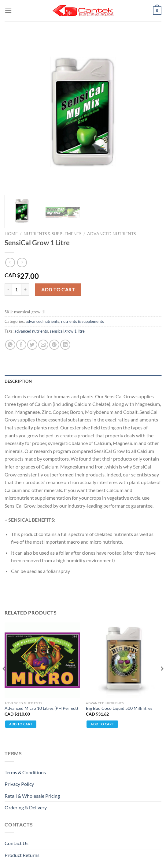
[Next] (162, 681)
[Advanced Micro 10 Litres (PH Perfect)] (42, 660)
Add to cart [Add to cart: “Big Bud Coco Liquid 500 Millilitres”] (102, 724)
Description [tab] (18, 381)
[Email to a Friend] (43, 345)
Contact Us (17, 843)
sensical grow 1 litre (67, 331)
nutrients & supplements (52, 234)
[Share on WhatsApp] (10, 345)
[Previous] (4, 681)
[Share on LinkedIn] (65, 345)
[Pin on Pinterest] (54, 345)
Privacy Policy (19, 784)
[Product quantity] (17, 290)
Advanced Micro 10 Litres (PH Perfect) (41, 708)
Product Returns (22, 855)
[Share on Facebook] (21, 345)
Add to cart (58, 289)
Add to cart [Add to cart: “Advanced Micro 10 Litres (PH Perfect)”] (21, 724)
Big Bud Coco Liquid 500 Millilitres (119, 708)
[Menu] (8, 11)
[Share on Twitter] (32, 345)
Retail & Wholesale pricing (32, 796)
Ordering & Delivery (26, 807)
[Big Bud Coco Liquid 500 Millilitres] (124, 660)
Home (11, 234)
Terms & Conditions (25, 772)
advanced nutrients (111, 234)
